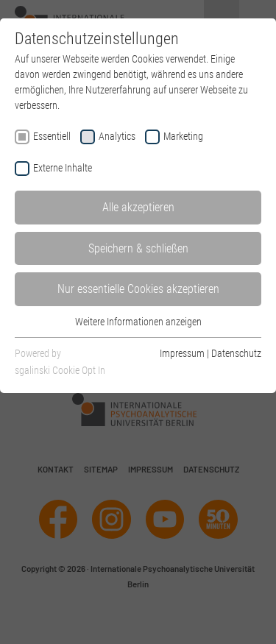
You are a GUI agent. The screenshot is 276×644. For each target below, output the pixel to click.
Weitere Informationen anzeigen (138, 322)
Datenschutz (236, 353)
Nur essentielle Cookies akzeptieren (138, 289)
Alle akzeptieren (138, 207)
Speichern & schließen (138, 248)
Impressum (182, 353)
